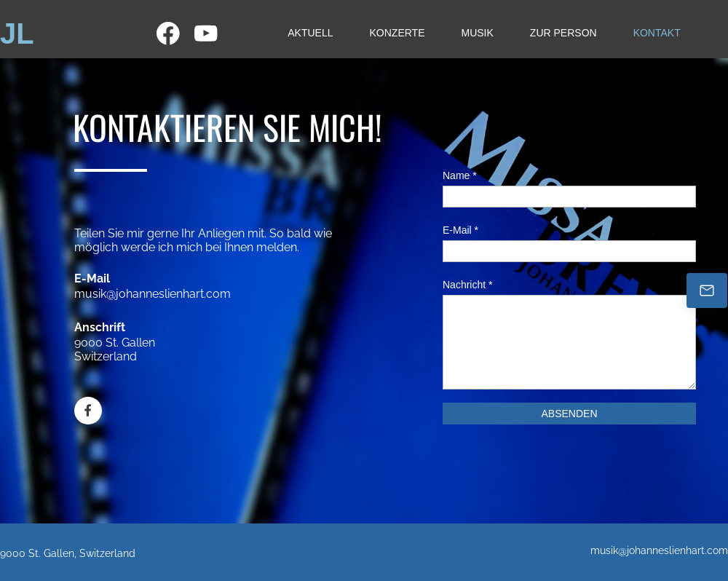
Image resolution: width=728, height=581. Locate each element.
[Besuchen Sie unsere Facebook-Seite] (168, 33)
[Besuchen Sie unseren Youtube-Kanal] (206, 33)
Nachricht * (467, 285)
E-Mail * (460, 230)
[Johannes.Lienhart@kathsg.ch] (707, 290)
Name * (460, 175)
